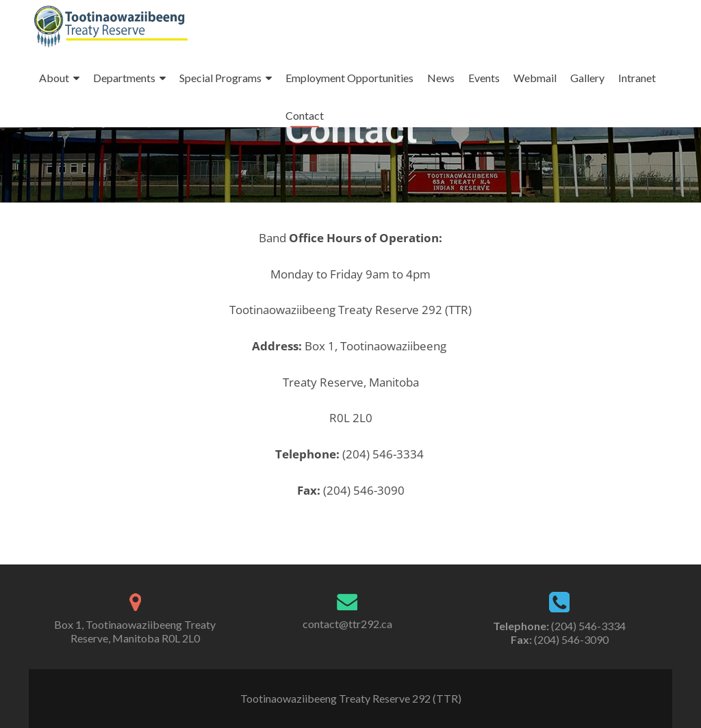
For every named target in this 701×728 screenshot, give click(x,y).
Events (484, 78)
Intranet (637, 78)
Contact (305, 115)
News (441, 78)
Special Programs (220, 78)
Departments (124, 78)
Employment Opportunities (349, 78)
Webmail (535, 78)
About (54, 78)
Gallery (587, 78)
